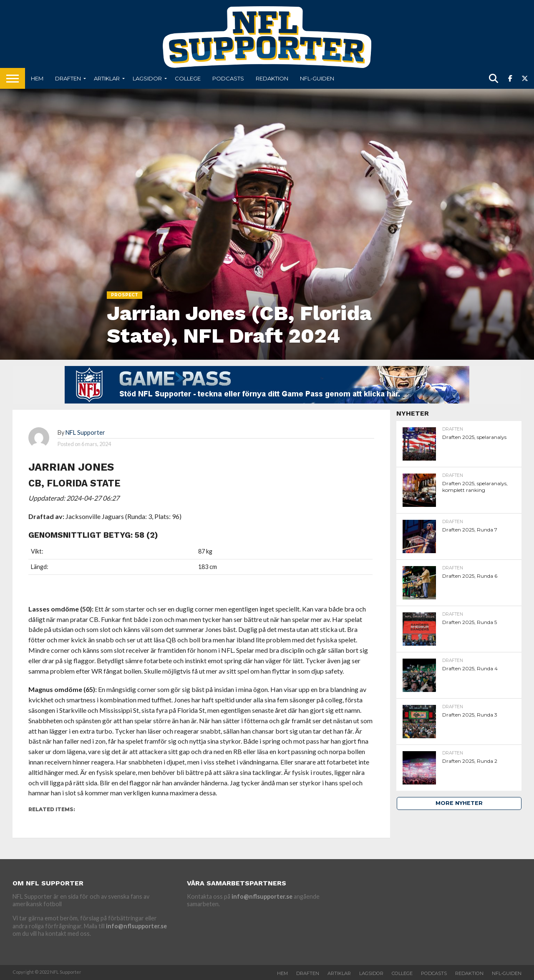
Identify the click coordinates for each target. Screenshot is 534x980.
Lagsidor (147, 78)
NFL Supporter (85, 432)
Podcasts (228, 78)
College (188, 78)
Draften (68, 78)
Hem (37, 78)
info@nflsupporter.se (136, 926)
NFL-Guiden (317, 78)
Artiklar (107, 78)
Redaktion (272, 78)
